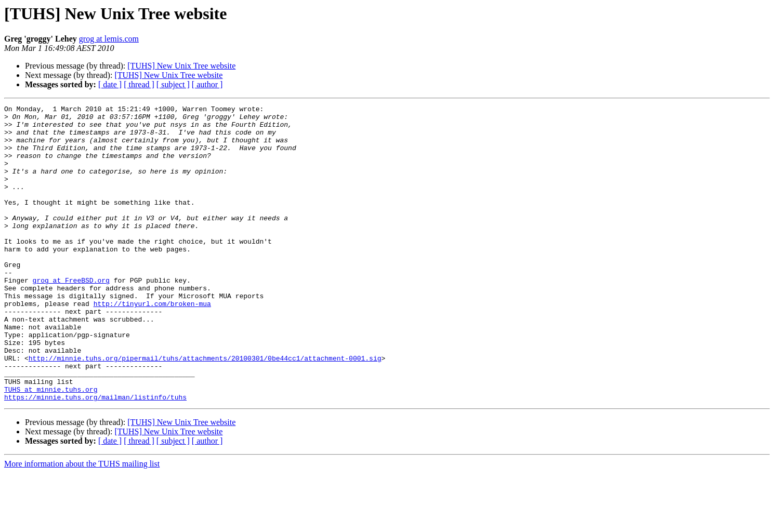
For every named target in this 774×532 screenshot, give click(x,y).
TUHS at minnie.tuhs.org (51, 447)
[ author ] (207, 84)
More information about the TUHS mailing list (82, 523)
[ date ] (110, 84)
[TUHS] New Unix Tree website (181, 66)
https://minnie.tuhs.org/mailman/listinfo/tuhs (95, 456)
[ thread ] (139, 84)
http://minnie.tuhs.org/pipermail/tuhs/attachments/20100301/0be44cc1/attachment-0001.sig (205, 409)
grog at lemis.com (109, 39)
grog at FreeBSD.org (71, 316)
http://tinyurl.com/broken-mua (152, 344)
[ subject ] (173, 84)
